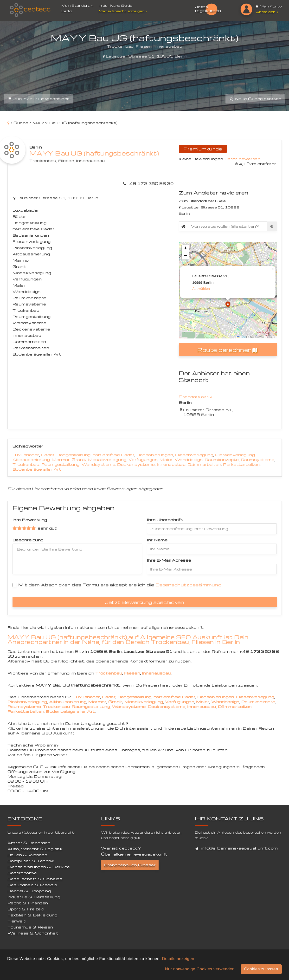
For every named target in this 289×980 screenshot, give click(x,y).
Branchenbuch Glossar (130, 865)
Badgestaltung (74, 455)
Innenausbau (90, 161)
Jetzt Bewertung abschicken (144, 602)
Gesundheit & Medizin (32, 885)
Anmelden (267, 12)
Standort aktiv (196, 397)
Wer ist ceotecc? (121, 848)
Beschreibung (28, 540)
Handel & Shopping (29, 891)
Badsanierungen (155, 455)
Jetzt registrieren (208, 9)
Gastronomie (22, 873)
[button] (228, 305)
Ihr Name (157, 540)
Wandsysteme (99, 464)
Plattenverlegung (235, 455)
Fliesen (66, 161)
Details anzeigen (178, 959)
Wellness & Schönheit (33, 933)
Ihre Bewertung (30, 520)
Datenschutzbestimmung (189, 585)
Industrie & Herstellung (34, 897)
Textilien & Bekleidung (32, 915)
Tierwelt (17, 921)
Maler (166, 460)
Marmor (61, 460)
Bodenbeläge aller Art (37, 469)
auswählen (201, 289)
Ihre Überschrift (165, 520)
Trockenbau (43, 161)
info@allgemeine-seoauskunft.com (239, 848)
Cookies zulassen (261, 969)
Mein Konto (269, 6)
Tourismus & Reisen (30, 927)
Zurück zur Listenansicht (39, 99)
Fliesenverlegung (194, 455)
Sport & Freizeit (26, 909)
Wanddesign (189, 460)
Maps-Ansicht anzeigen (123, 11)
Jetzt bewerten (243, 159)
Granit (79, 460)
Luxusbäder (26, 455)
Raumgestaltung (61, 464)
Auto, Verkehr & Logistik (35, 849)
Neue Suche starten (255, 99)
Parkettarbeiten (241, 464)
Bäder (48, 455)
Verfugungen (143, 460)
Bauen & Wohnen (27, 855)
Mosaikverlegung (107, 460)
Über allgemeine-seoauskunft (134, 854)
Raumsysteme (258, 460)
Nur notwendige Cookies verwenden (200, 969)
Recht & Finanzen (28, 903)
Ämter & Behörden (29, 843)
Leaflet (241, 337)
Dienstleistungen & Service (39, 867)
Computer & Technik (31, 861)
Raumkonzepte (222, 460)
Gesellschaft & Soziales (35, 879)
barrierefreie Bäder (114, 455)
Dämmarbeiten (204, 464)
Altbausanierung (31, 460)
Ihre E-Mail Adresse (169, 560)
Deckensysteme (136, 464)
